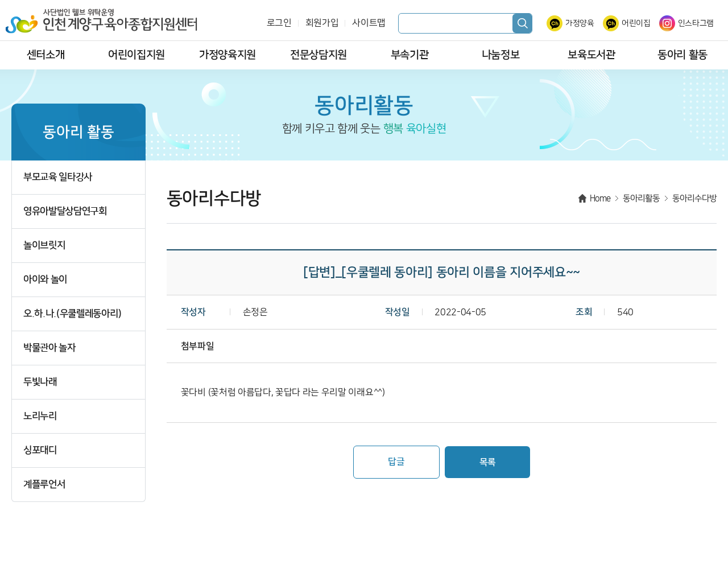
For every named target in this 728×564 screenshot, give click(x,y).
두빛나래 (40, 382)
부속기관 (410, 55)
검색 (522, 23)
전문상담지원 (318, 55)
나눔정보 (501, 55)
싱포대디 (40, 450)
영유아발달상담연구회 (65, 211)
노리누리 (40, 416)
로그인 (279, 23)
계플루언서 (44, 485)
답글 (396, 462)
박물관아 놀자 (49, 348)
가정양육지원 (227, 55)
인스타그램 (696, 23)
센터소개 (46, 55)
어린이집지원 (136, 55)
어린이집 (636, 23)
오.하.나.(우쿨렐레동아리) (72, 314)
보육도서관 (591, 55)
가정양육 (580, 23)
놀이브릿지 (44, 246)
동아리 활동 (682, 55)
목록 (488, 462)
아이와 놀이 (45, 280)
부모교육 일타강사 (58, 177)
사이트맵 (369, 23)
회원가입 (322, 23)
